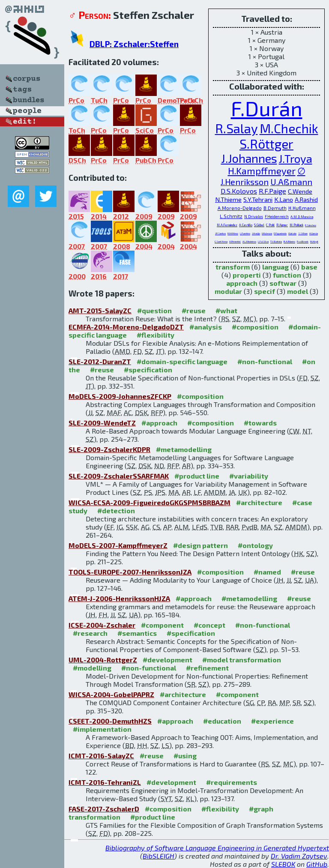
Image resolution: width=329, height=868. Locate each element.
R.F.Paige (272, 191)
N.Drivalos (254, 217)
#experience (272, 721)
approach (242, 283)
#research (90, 633)
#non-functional (265, 361)
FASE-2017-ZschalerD (104, 809)
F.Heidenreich (277, 217)
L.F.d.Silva (263, 241)
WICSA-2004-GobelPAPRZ (111, 694)
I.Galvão (292, 233)
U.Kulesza (267, 233)
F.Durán (267, 108)
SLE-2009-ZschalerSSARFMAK (119, 476)
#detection (116, 510)
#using (185, 756)
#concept (209, 625)
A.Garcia (314, 233)
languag (275, 267)
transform (233, 267)
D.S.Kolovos (239, 191)
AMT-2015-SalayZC (100, 310)
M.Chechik (289, 128)
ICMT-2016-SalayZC (101, 756)
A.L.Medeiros (249, 241)
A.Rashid (306, 199)
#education (222, 721)
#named (267, 572)
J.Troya (296, 158)
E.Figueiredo (280, 233)
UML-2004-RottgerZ (103, 660)
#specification (148, 370)
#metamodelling (184, 449)
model (298, 291)
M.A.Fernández (227, 225)
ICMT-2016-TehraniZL (105, 782)
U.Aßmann (291, 182)
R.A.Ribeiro (289, 241)
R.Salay (236, 128)
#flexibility (156, 335)
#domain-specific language (182, 361)
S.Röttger (266, 144)
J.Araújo (256, 233)
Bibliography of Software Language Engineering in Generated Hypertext (217, 848)
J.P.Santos (220, 233)
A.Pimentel (235, 241)
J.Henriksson (245, 182)
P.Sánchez (311, 225)
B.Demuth (275, 208)
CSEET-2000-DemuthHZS (110, 721)
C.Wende (300, 191)
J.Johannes (249, 158)
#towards (260, 423)
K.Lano (284, 199)
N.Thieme (228, 199)
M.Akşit (314, 241)
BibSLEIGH (159, 856)
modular (228, 291)
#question (154, 310)
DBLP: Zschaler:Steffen (134, 44)
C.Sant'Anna (221, 241)
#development (167, 660)
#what (226, 310)
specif (265, 291)
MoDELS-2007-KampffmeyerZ (118, 545)
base (309, 267)
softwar (283, 283)
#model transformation (242, 660)
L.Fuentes (245, 233)
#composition (255, 327)
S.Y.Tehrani (258, 199)
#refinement (207, 668)
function (287, 275)
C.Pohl (270, 225)
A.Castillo (246, 225)
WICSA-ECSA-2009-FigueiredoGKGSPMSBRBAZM (150, 502)
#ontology (255, 545)
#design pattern (200, 545)
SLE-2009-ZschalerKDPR (109, 449)
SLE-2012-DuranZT (100, 361)
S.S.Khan (303, 233)
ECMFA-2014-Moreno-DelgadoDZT (126, 327)
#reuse (194, 310)
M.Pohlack (296, 225)
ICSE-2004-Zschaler (102, 625)
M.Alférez (233, 233)
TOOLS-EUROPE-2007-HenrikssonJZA (130, 572)
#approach (159, 423)
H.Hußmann (302, 208)
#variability (249, 476)
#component (162, 625)
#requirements (232, 782)
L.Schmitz (231, 216)
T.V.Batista (276, 241)
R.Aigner (282, 225)
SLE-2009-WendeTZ (102, 423)
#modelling (92, 668)
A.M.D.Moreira (302, 217)
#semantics (137, 633)
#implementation (102, 729)
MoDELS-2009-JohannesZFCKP (120, 396)
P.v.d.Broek (303, 241)
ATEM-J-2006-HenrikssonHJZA (119, 598)
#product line (197, 476)
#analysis (206, 327)
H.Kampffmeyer (262, 171)
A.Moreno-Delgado (240, 208)
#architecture (259, 502)
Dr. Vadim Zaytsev (299, 856)
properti (247, 275)
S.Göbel (259, 225)
